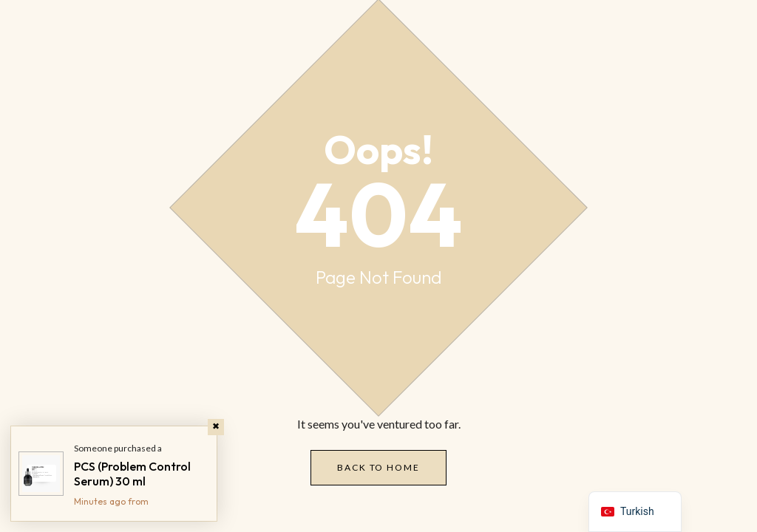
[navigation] (635, 512)
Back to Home (378, 467)
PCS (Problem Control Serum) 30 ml (132, 474)
